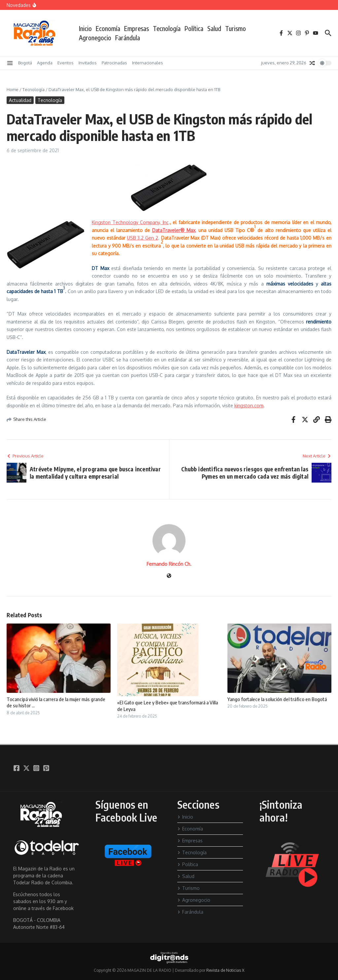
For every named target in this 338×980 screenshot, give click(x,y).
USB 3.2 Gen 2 (143, 238)
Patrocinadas (114, 63)
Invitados (88, 63)
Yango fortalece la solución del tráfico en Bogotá (277, 699)
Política (194, 28)
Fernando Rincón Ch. (169, 564)
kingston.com (249, 406)
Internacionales (148, 63)
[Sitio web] (169, 576)
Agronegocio (95, 38)
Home (13, 89)
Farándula (128, 38)
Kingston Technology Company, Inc (130, 222)
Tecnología (167, 28)
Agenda (45, 63)
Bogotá (25, 63)
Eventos (66, 63)
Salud (214, 28)
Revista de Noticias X (225, 970)
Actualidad (20, 100)
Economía (108, 28)
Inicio (85, 28)
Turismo (236, 28)
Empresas (136, 28)
